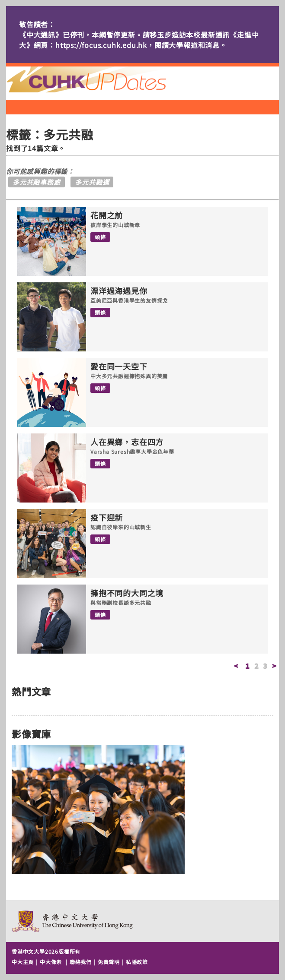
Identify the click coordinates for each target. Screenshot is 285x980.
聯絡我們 (81, 962)
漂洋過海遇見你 (119, 291)
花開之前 (107, 215)
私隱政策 (137, 962)
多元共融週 (92, 182)
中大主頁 (23, 962)
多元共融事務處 (37, 182)
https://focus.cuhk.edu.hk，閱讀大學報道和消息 (138, 45)
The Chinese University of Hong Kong (73, 921)
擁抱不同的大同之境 (127, 593)
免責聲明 (109, 962)
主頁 (102, 79)
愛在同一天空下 (119, 367)
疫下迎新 (107, 518)
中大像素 (51, 962)
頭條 (100, 237)
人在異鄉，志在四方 (127, 442)
